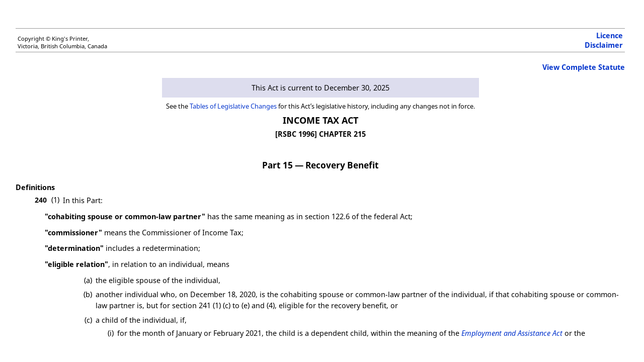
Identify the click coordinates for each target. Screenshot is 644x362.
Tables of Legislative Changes (233, 106)
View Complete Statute (584, 67)
